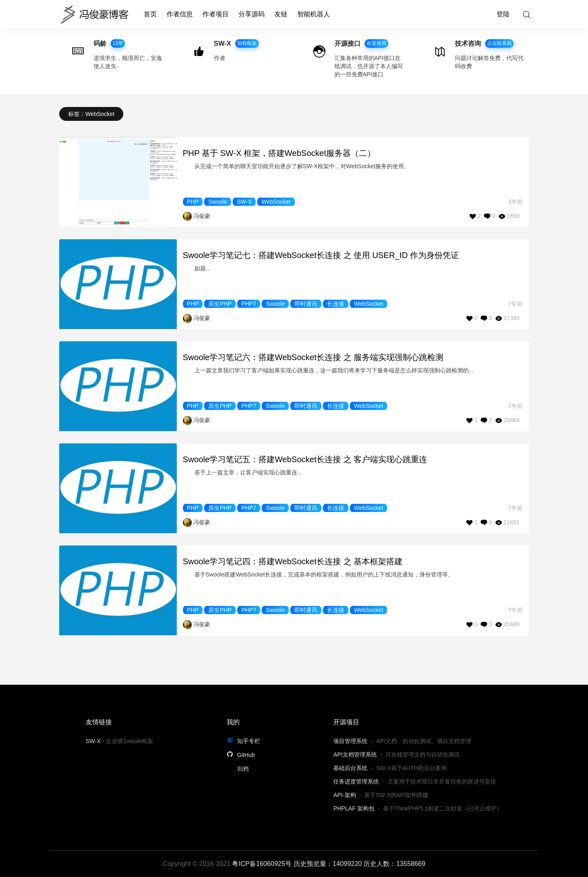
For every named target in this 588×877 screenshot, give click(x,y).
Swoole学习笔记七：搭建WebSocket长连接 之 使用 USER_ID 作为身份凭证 (321, 255)
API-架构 (344, 795)
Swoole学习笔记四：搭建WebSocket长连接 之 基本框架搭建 (293, 561)
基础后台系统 (350, 768)
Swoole (218, 202)
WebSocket (276, 202)
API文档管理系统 (355, 755)
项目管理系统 (350, 741)
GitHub (241, 755)
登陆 (503, 14)
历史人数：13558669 (394, 864)
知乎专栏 (243, 741)
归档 (243, 769)
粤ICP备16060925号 (262, 864)
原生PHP (220, 304)
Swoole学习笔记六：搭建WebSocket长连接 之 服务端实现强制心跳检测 (313, 357)
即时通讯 (306, 304)
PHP (193, 202)
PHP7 (249, 304)
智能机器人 (314, 14)
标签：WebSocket (91, 114)
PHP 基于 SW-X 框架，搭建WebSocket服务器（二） (279, 153)
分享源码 (252, 14)
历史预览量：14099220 (328, 864)
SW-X (244, 202)
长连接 (336, 304)
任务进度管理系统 (356, 781)
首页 (150, 14)
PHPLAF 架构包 (354, 808)
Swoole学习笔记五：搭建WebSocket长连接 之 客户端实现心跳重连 (305, 459)
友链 (281, 14)
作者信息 (180, 14)
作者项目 (216, 14)
